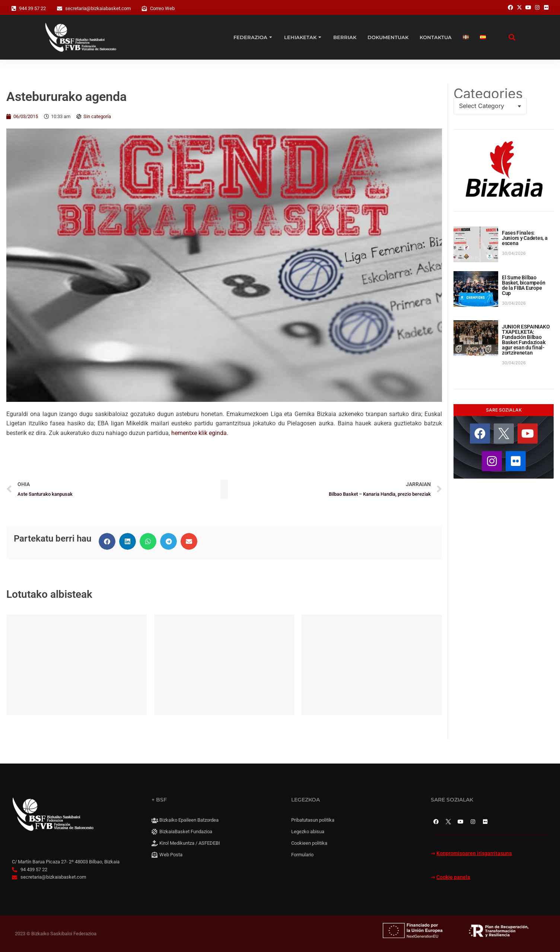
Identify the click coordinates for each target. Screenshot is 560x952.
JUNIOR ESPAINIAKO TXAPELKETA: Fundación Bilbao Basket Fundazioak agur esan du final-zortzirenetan (526, 340)
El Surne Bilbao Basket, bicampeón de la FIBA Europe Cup (524, 285)
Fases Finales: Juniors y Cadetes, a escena (525, 238)
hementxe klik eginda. (200, 433)
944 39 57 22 (32, 8)
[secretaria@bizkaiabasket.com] (60, 9)
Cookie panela (453, 877)
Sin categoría (97, 116)
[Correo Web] (144, 9)
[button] (107, 541)
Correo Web (162, 8)
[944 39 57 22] (14, 9)
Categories (488, 93)
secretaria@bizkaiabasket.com (98, 8)
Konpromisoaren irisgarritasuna (474, 853)
